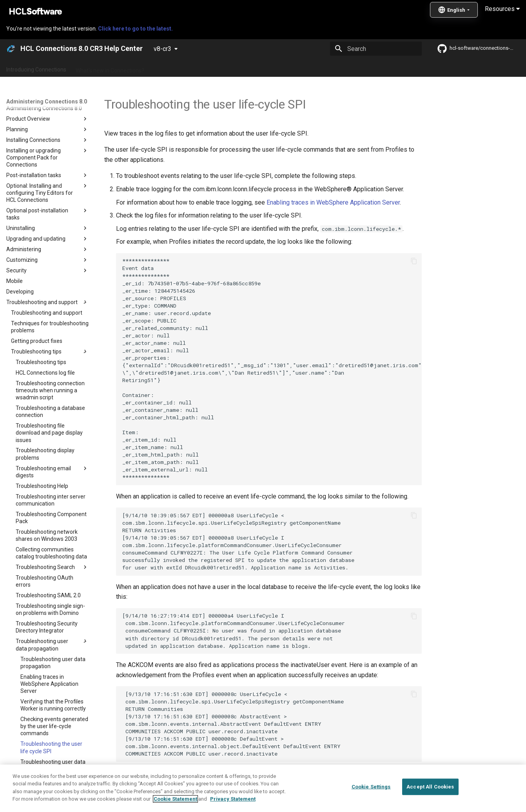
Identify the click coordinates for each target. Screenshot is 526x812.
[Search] (376, 49)
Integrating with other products (341, 68)
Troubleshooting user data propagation (195, 779)
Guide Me (400, 68)
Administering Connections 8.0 (191, 68)
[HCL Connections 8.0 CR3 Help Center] (11, 49)
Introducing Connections (36, 68)
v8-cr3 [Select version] (162, 49)
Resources (502, 9)
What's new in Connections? (110, 68)
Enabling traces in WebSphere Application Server (333, 202)
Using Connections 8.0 (266, 68)
